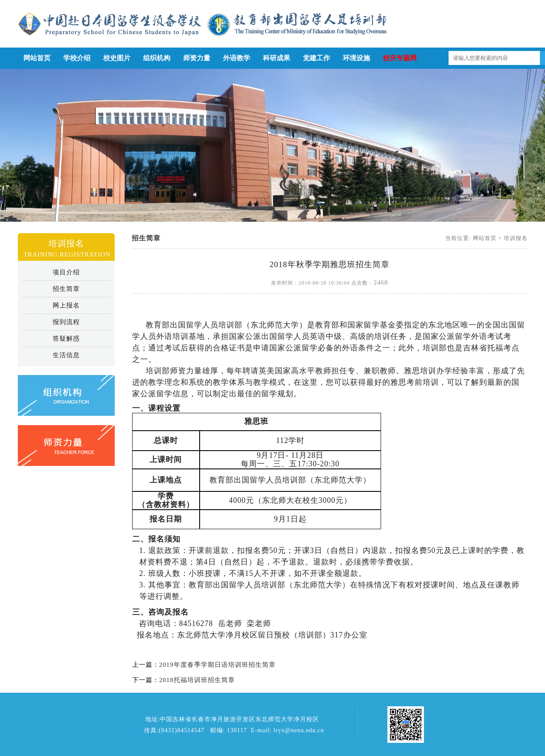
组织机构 (157, 58)
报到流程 (66, 322)
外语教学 (237, 58)
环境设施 (356, 58)
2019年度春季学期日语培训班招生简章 (217, 665)
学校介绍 (77, 58)
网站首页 (37, 58)
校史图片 (117, 58)
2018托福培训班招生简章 (197, 680)
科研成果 (277, 58)
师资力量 (197, 58)
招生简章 (66, 289)
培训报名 (516, 238)
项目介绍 (66, 272)
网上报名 (66, 305)
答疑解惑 (66, 339)
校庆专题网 (400, 58)
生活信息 (66, 355)
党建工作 (316, 58)
